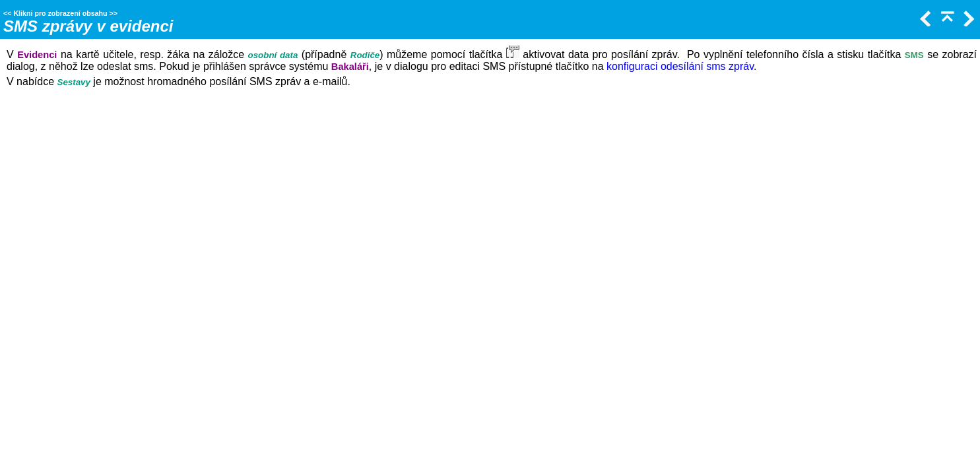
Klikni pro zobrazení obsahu (60, 13)
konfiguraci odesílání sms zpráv (680, 66)
